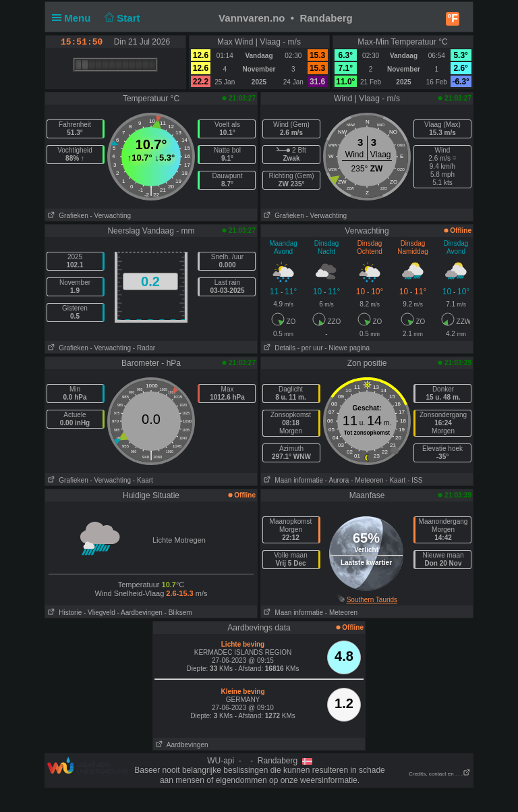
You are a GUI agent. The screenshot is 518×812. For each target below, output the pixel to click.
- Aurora (337, 480)
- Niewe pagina (347, 348)
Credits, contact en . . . (440, 774)
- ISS (415, 480)
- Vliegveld (99, 613)
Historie (63, 613)
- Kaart (143, 480)
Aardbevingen (181, 745)
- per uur (310, 348)
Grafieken (67, 216)
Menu (74, 18)
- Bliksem (178, 613)
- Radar (144, 348)
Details (278, 348)
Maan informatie (292, 480)
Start (121, 18)
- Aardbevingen (140, 613)
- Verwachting (110, 216)
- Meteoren (367, 480)
